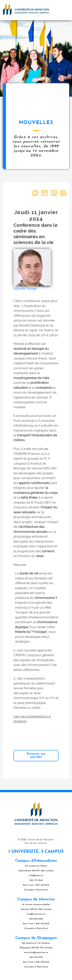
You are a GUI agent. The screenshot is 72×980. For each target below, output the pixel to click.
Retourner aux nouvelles (36, 755)
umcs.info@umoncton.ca (36, 953)
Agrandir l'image (25, 289)
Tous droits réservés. (36, 843)
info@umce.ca (36, 876)
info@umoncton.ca (36, 914)
